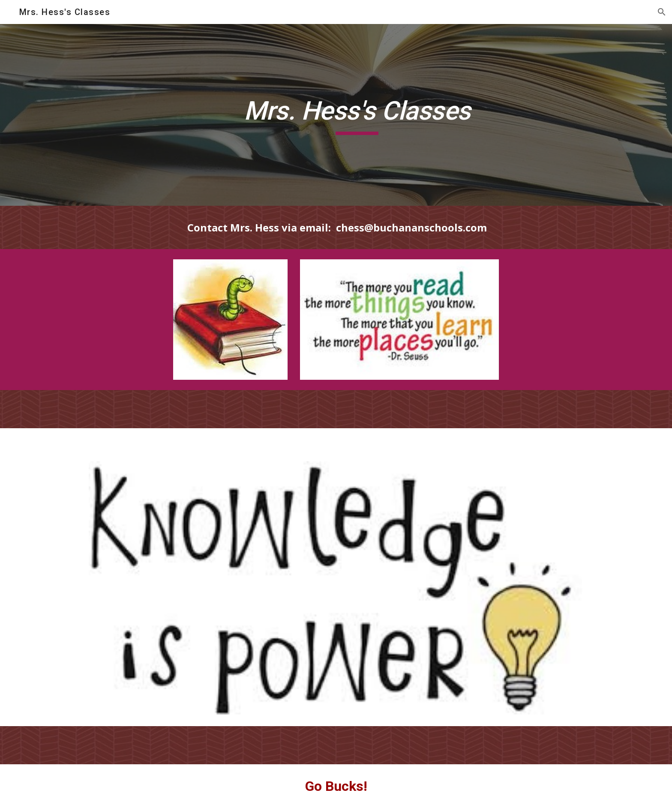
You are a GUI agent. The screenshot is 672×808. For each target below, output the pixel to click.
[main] (357, 115)
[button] (662, 12)
